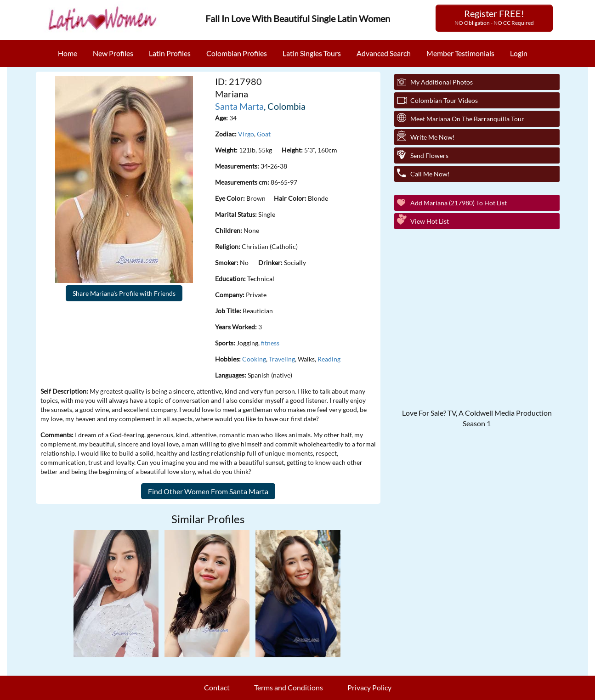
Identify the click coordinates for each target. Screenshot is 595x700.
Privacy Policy (369, 687)
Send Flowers (429, 155)
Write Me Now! (433, 137)
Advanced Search (384, 53)
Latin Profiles (170, 53)
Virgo (246, 134)
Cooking (254, 359)
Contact (217, 687)
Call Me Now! (430, 174)
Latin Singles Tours (312, 53)
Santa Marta (239, 106)
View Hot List (430, 221)
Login (519, 53)
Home (68, 53)
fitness (270, 343)
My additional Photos (442, 82)
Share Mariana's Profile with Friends (124, 293)
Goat (264, 134)
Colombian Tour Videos (444, 100)
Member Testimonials (460, 53)
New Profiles (113, 53)
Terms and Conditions (289, 687)
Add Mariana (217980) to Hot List (459, 203)
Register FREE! (494, 17)
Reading (329, 359)
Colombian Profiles (237, 53)
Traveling (282, 359)
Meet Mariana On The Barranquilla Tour (467, 119)
